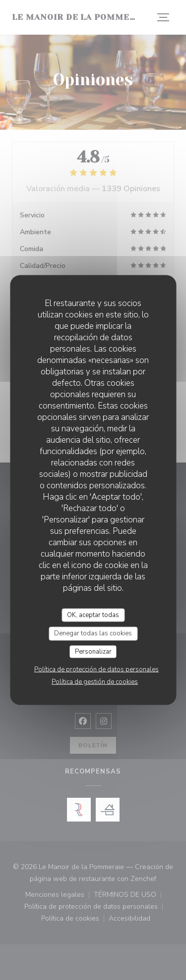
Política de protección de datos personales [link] (96, 670)
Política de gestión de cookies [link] (95, 682)
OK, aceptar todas (93, 615)
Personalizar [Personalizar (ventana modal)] (93, 651)
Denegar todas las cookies (93, 633)
